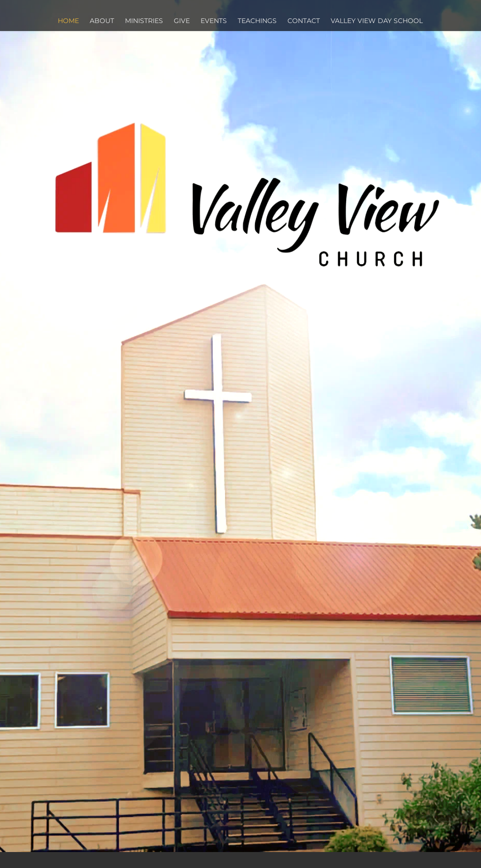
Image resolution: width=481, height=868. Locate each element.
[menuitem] (69, 21)
